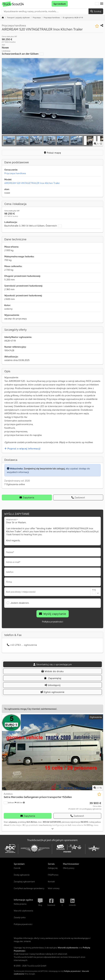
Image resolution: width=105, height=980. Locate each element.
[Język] (97, 4)
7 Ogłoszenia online (15, 484)
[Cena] (85, 806)
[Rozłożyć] (53, 829)
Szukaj (96, 11)
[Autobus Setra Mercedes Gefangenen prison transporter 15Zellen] (52, 752)
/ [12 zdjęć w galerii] (98, 144)
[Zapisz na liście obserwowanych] (97, 26)
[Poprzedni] (5, 102)
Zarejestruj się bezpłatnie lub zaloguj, (44, 468)
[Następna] (100, 102)
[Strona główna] (3, 17)
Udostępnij (53, 685)
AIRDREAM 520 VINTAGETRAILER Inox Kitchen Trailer (32, 183)
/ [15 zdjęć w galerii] (98, 788)
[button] (102, 4)
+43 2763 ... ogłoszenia (22, 645)
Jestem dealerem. (20, 603)
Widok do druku (53, 671)
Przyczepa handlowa (15, 173)
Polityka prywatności (52, 622)
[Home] (18, 17)
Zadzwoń (78, 497)
